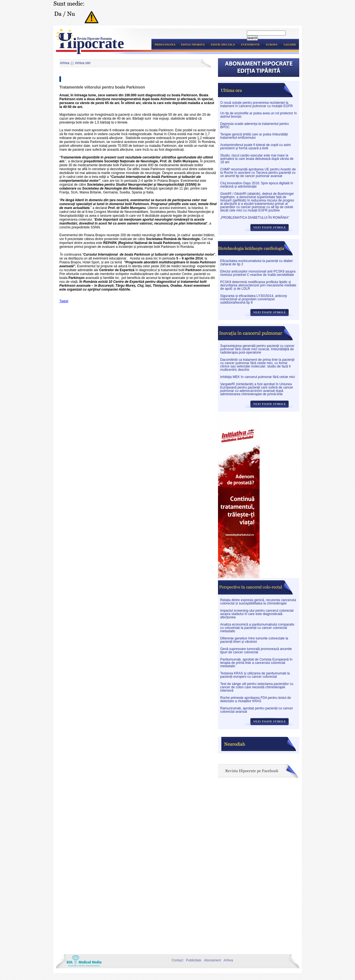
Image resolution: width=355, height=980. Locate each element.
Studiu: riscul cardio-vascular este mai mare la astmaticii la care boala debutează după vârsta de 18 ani (257, 159)
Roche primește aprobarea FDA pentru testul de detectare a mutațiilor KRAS (256, 699)
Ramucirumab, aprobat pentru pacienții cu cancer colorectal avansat (257, 710)
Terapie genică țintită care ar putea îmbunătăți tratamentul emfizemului (254, 136)
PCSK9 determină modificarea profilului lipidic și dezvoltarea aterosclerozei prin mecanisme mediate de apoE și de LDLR (258, 285)
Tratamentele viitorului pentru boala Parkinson (102, 87)
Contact (177, 960)
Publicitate (193, 960)
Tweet (64, 301)
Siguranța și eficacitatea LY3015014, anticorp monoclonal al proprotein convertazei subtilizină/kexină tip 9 (254, 299)
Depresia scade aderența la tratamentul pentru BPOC (254, 125)
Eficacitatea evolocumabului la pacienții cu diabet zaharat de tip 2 (256, 263)
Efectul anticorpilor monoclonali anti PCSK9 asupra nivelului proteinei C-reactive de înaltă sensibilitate (258, 273)
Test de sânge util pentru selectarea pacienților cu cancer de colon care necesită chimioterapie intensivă (257, 687)
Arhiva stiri (83, 63)
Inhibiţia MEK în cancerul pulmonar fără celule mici (258, 377)
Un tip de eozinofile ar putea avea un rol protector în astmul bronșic (258, 115)
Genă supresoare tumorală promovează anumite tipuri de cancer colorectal (256, 651)
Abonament (211, 960)
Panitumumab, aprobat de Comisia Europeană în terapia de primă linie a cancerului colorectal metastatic (256, 663)
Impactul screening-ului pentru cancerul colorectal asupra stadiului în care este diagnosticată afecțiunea (257, 614)
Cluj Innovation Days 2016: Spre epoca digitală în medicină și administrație (257, 185)
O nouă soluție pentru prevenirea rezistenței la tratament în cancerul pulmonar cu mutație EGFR (256, 104)
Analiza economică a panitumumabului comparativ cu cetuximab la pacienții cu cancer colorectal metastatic (257, 628)
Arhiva (65, 63)
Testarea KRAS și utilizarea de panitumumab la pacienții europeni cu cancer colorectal (255, 675)
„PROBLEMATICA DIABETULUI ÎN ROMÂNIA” (255, 218)
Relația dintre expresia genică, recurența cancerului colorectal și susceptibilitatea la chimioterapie (258, 602)
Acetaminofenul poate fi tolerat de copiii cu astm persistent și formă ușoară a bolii (256, 147)
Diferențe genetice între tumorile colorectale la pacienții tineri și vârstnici (254, 640)
